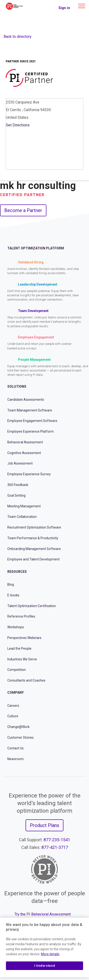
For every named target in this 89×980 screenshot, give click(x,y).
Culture (13, 716)
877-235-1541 (57, 840)
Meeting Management (24, 506)
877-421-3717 (55, 847)
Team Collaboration (22, 517)
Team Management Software (30, 410)
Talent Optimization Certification (32, 606)
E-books (13, 595)
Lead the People (19, 648)
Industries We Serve (22, 659)
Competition (17, 670)
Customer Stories (20, 737)
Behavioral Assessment (25, 442)
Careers (13, 706)
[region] (44, 947)
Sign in (64, 8)
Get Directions (18, 125)
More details (50, 954)
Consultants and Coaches (26, 680)
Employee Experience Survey (29, 474)
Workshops (16, 627)
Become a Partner (23, 210)
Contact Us (16, 748)
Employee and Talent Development (33, 559)
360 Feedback (18, 485)
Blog (11, 584)
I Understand (45, 966)
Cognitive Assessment (24, 453)
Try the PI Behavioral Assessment (43, 914)
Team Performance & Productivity (33, 538)
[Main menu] (82, 6)
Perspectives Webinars (24, 638)
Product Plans (44, 825)
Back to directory (18, 37)
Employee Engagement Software (32, 421)
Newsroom (16, 759)
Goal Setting (16, 495)
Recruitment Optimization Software (34, 527)
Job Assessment (20, 463)
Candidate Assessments (26, 400)
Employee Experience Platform (31, 431)
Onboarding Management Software (34, 549)
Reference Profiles (21, 616)
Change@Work (18, 727)
